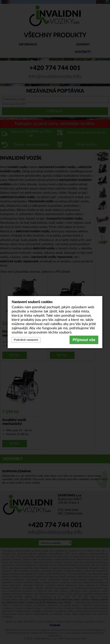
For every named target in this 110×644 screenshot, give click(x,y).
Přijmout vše (84, 340)
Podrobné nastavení (26, 340)
